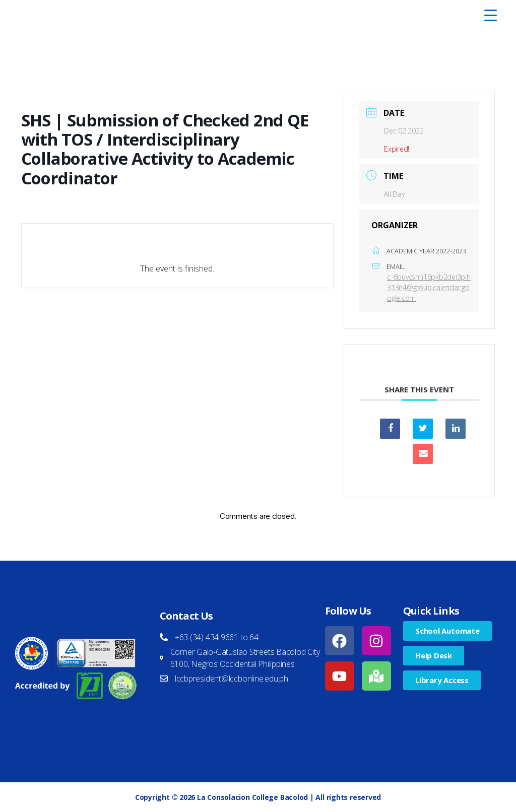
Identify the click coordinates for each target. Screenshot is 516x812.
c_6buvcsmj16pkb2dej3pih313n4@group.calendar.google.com (429, 287)
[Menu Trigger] (490, 15)
